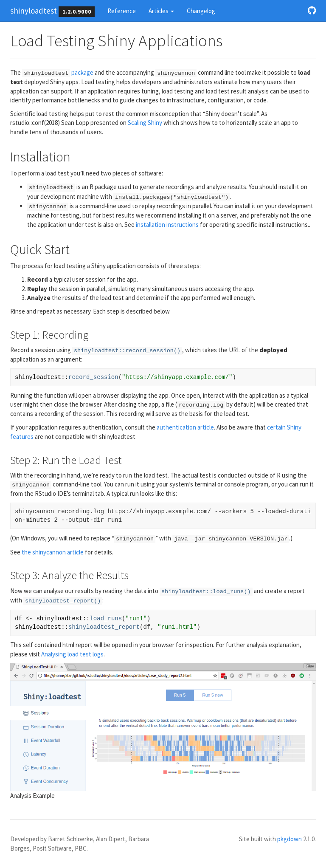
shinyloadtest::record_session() (127, 351)
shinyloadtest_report (104, 627)
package (58, 72)
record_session (93, 377)
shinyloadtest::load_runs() (206, 592)
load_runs (106, 619)
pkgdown (289, 839)
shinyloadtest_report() (63, 601)
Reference (122, 11)
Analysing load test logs (72, 654)
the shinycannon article (53, 552)
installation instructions (167, 225)
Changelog (201, 11)
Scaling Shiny (145, 123)
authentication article (185, 427)
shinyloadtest (34, 11)
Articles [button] (161, 11)
